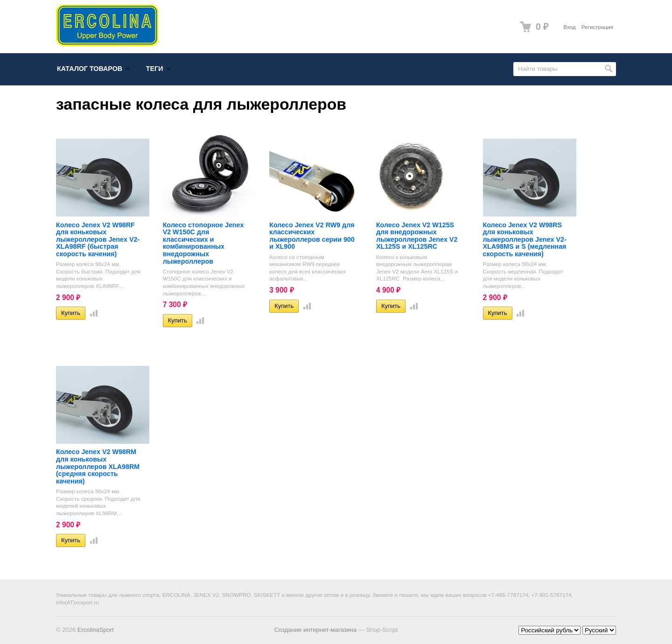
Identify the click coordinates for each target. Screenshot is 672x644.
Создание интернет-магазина (316, 630)
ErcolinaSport (96, 630)
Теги (155, 69)
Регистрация (597, 27)
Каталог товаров (90, 69)
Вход (569, 27)
